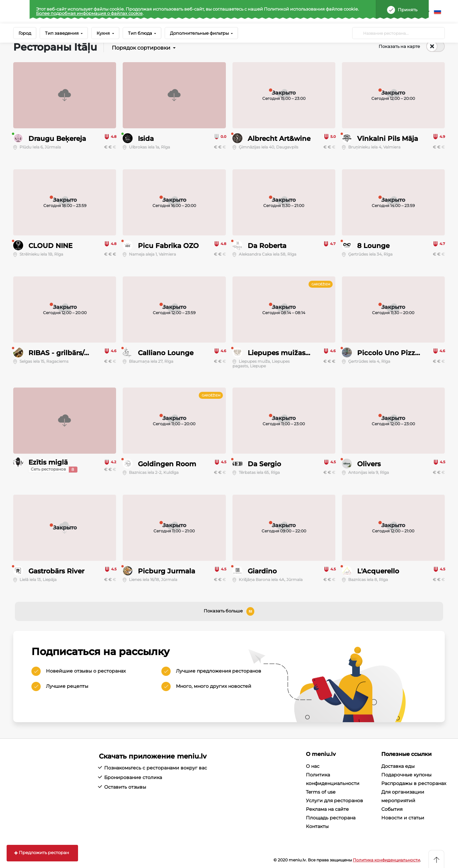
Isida (146, 139)
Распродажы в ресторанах (414, 783)
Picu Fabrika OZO (168, 246)
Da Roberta (267, 246)
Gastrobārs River (56, 571)
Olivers (369, 464)
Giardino (262, 571)
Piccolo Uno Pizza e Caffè (401, 353)
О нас (313, 766)
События (392, 809)
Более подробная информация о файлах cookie (89, 13)
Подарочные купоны (406, 775)
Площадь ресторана (331, 818)
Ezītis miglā (48, 462)
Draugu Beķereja (57, 139)
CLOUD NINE (50, 246)
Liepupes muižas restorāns (293, 353)
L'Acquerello (378, 571)
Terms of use (321, 792)
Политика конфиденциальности (386, 860)
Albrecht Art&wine (279, 139)
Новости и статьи (403, 818)
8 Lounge (373, 246)
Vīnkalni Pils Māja (388, 139)
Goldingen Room (167, 464)
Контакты (317, 826)
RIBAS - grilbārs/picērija (69, 353)
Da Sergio (264, 464)
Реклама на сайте (327, 809)
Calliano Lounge (166, 353)
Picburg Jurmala (167, 571)
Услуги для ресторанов (334, 801)
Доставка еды (398, 766)
